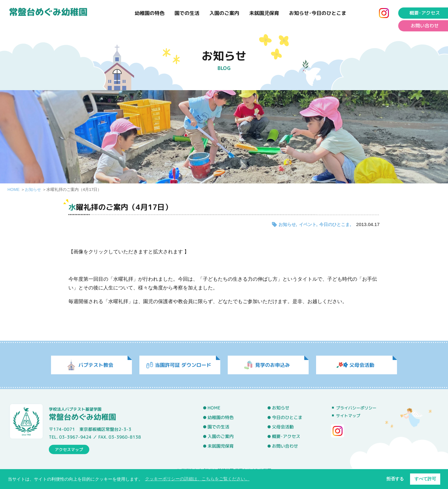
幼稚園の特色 (150, 13)
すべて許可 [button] (425, 479)
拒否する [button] (395, 479)
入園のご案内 (224, 13)
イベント (308, 224)
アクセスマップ (69, 449)
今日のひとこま (334, 224)
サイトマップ (348, 416)
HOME (14, 189)
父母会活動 (283, 427)
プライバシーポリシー (356, 408)
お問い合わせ (285, 446)
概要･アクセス (286, 436)
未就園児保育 (264, 13)
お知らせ (33, 189)
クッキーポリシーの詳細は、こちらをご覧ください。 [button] (197, 479)
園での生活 (187, 13)
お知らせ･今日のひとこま (318, 13)
